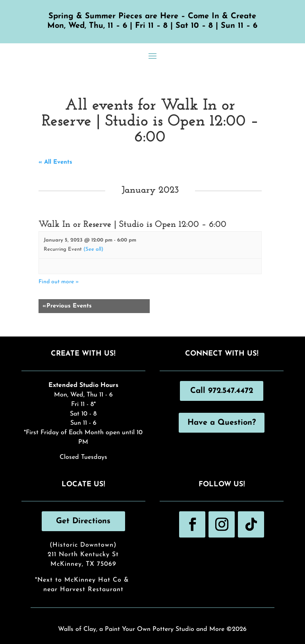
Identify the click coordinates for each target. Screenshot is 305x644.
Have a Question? (222, 423)
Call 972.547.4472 (222, 391)
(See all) (93, 249)
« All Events (55, 162)
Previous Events (67, 306)
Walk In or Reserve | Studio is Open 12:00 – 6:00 (132, 225)
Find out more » (59, 282)
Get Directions (83, 521)
